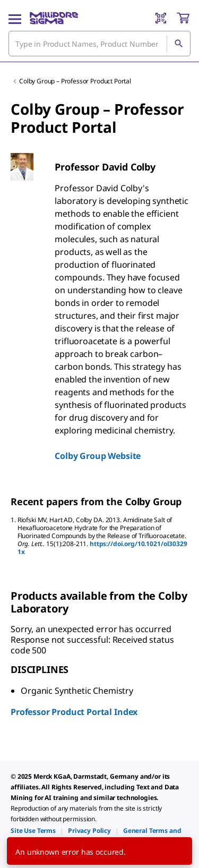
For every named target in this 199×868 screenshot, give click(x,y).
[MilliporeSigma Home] (54, 18)
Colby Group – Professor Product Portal (75, 81)
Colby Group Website (98, 456)
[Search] (178, 44)
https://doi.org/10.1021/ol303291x (102, 548)
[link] (33, 831)
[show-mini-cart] (183, 18)
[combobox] (99, 44)
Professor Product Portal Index (74, 712)
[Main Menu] (15, 18)
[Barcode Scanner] (161, 18)
